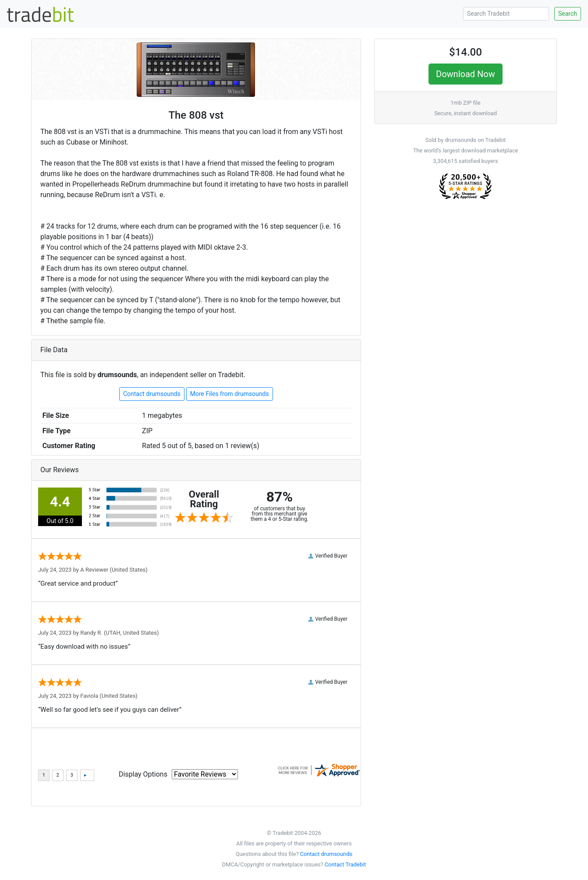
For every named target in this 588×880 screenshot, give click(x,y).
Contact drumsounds (152, 394)
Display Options (143, 774)
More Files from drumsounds (230, 394)
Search (568, 14)
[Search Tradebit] (506, 14)
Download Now (466, 74)
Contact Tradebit (345, 864)
